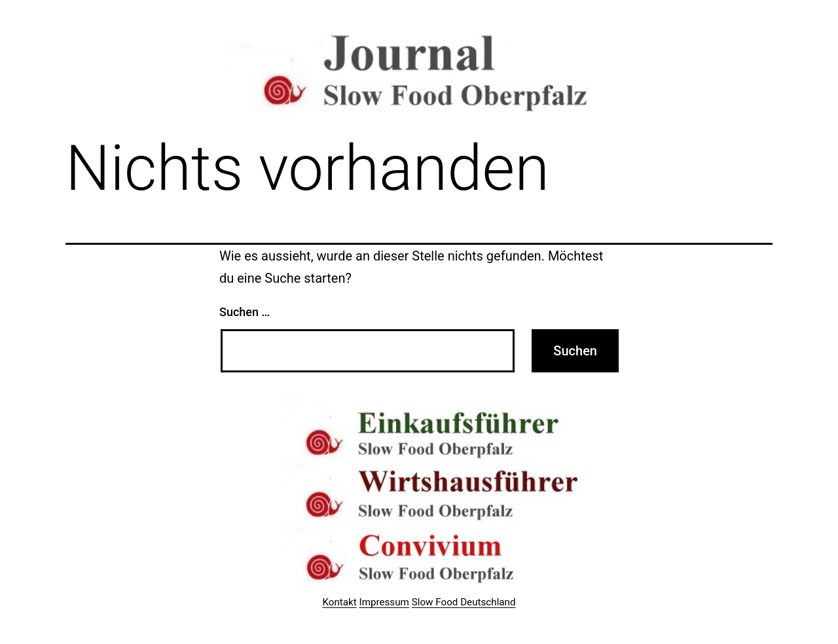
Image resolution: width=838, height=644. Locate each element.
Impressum (384, 602)
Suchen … (245, 312)
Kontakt (339, 602)
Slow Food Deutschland (464, 602)
